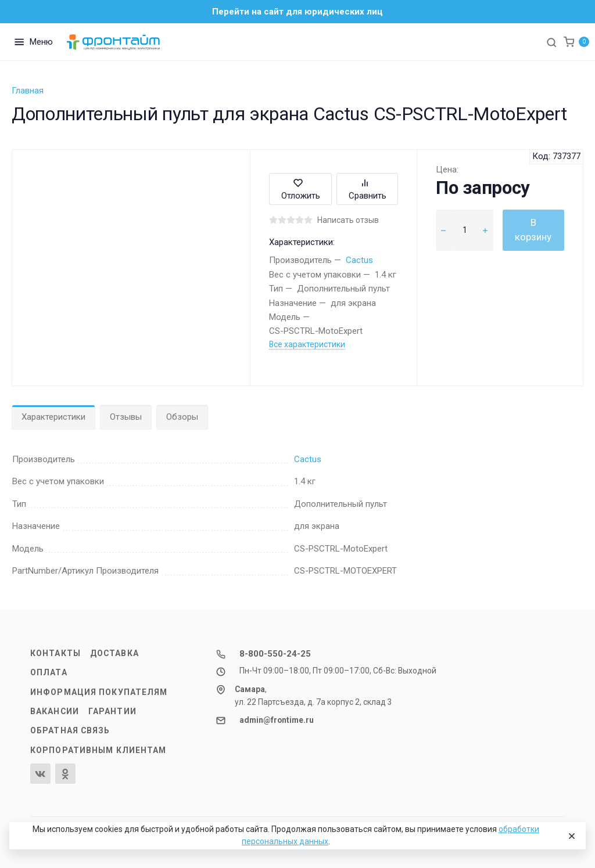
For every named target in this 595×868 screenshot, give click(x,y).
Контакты (55, 653)
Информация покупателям (99, 692)
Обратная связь (70, 730)
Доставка (114, 653)
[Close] (571, 836)
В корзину (533, 230)
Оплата (49, 672)
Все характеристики (307, 344)
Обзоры (182, 417)
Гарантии (112, 711)
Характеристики (53, 417)
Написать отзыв (348, 220)
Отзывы (126, 417)
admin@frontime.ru (277, 720)
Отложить (301, 189)
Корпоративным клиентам (98, 750)
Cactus (359, 260)
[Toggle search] (551, 42)
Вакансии (55, 711)
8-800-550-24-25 (275, 654)
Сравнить (368, 189)
